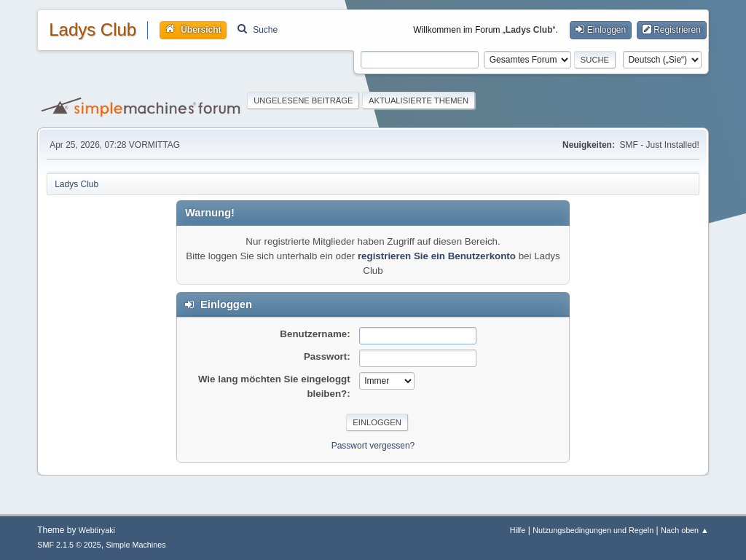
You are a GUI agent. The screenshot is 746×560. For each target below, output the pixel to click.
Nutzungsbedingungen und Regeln (593, 530)
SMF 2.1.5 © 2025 (69, 545)
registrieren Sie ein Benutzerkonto (437, 256)
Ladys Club (93, 30)
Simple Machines (136, 545)
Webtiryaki (97, 530)
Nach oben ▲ (685, 530)
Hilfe (518, 530)
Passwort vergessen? (373, 446)
